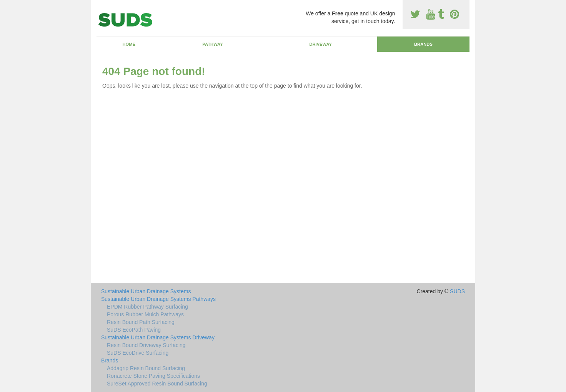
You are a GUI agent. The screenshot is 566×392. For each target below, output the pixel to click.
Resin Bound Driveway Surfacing (146, 345)
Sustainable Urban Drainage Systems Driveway (158, 337)
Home (129, 44)
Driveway (320, 44)
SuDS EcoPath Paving (134, 330)
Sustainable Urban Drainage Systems (146, 291)
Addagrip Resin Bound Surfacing (146, 368)
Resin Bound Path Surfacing (141, 322)
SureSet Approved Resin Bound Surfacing (157, 384)
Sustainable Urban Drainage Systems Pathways (158, 299)
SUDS (457, 291)
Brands (423, 44)
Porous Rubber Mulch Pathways (145, 314)
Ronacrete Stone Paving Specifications (153, 376)
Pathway (212, 44)
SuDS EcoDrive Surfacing (138, 353)
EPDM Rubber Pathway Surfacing (147, 307)
